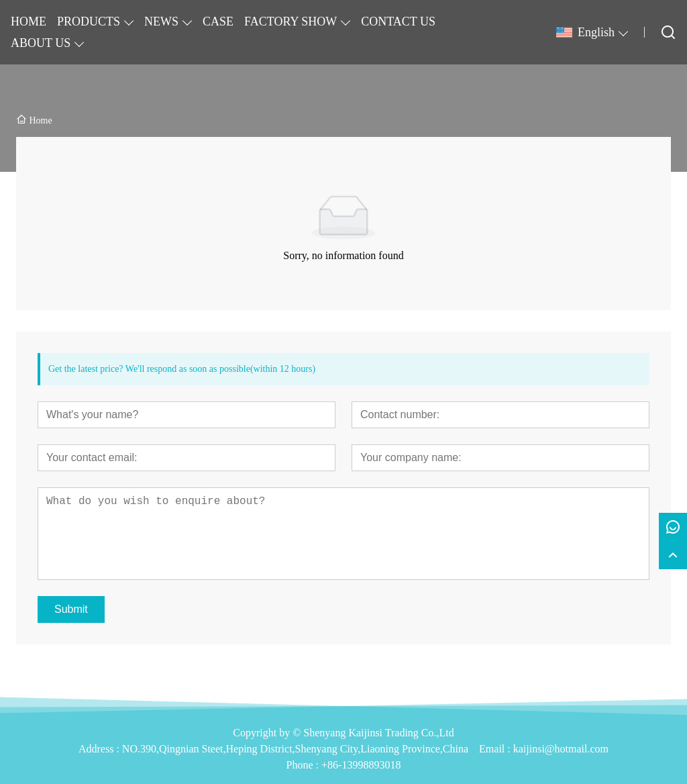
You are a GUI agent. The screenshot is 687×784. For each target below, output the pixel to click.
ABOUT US (41, 43)
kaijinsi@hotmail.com (561, 749)
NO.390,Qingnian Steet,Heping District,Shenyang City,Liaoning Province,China (295, 749)
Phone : (303, 765)
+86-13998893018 (361, 765)
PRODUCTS (89, 21)
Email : (496, 749)
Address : (100, 749)
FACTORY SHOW (290, 21)
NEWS (161, 21)
